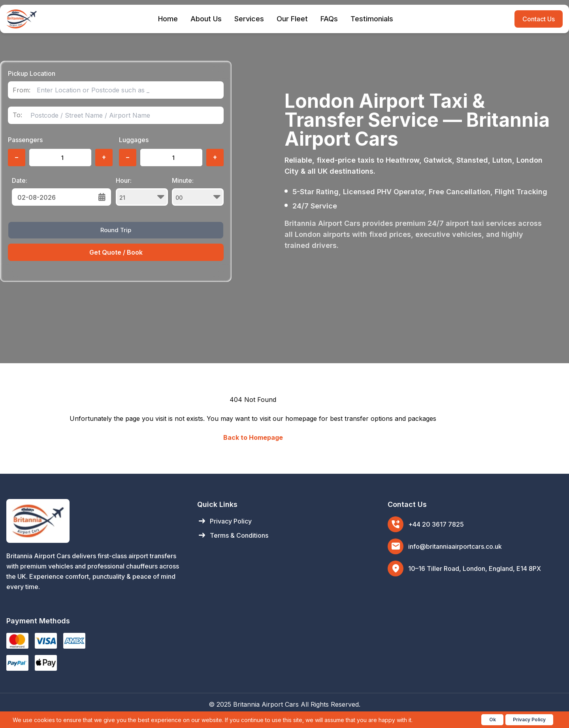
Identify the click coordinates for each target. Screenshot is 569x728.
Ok (493, 720)
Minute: (198, 191)
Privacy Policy (224, 521)
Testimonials (372, 19)
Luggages (134, 140)
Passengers (25, 140)
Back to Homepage (253, 437)
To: (17, 115)
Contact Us (539, 19)
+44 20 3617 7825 (436, 524)
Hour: (142, 191)
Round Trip (116, 230)
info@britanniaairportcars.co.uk (455, 546)
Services (249, 19)
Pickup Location (32, 73)
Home (168, 19)
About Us (206, 19)
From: (22, 90)
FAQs (329, 19)
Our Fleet (292, 19)
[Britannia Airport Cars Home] (94, 521)
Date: (20, 180)
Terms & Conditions (233, 535)
